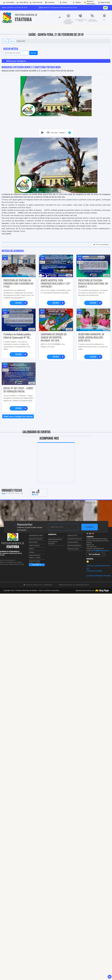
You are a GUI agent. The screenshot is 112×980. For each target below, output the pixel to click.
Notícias (12, 41)
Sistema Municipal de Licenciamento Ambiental (55, 542)
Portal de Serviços (73, 549)
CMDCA (31, 549)
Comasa (32, 552)
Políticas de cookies (94, 571)
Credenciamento (73, 542)
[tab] (60, 17)
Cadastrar (90, 527)
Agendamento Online (36, 536)
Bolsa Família (33, 542)
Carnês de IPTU (72, 536)
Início (5, 41)
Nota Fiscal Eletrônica (74, 546)
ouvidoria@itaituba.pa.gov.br (100, 551)
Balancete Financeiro (36, 539)
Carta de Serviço (34, 546)
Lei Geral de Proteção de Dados (99, 576)
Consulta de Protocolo (74, 539)
